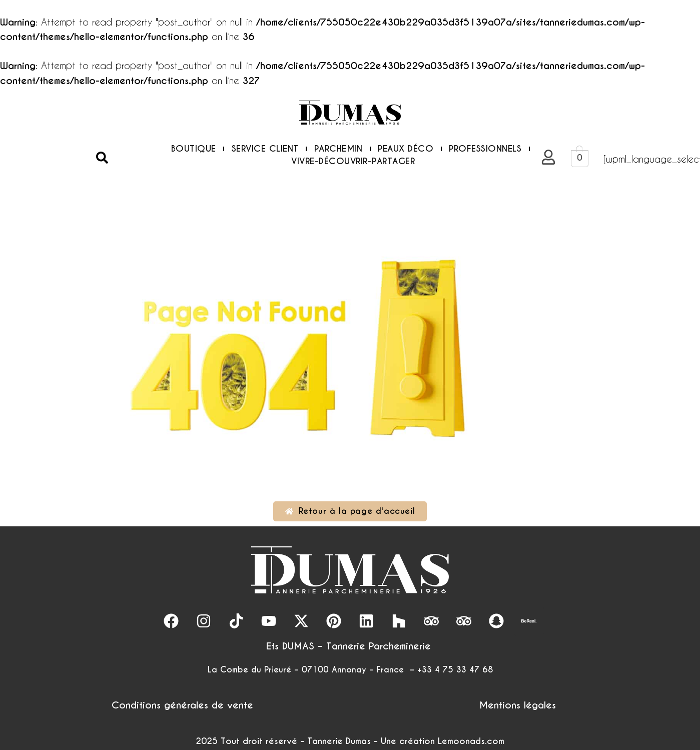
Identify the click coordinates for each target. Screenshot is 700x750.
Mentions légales (518, 705)
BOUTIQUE (194, 149)
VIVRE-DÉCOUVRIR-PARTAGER (353, 161)
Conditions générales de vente (182, 705)
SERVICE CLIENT (265, 149)
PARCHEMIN (338, 149)
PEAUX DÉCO (406, 149)
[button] (102, 158)
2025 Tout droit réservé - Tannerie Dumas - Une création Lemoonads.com (350, 741)
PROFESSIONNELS (485, 149)
